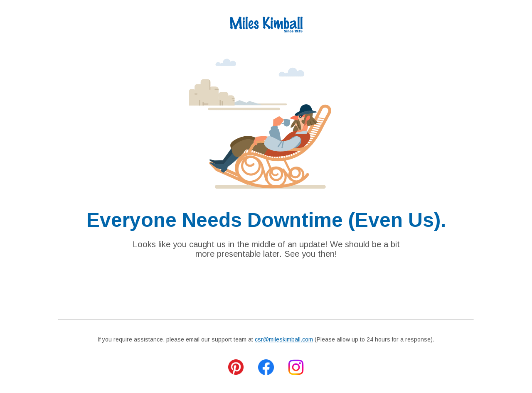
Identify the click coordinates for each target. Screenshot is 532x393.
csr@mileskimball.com (284, 339)
